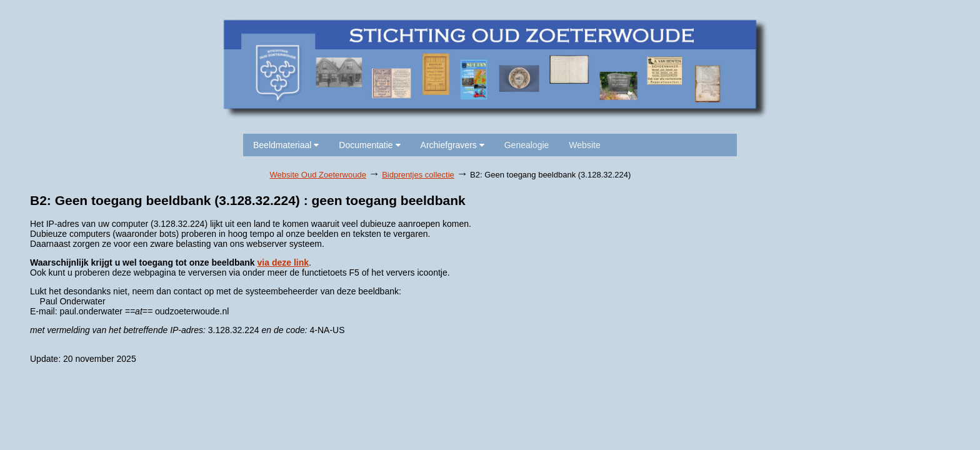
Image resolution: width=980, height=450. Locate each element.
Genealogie (527, 145)
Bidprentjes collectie (418, 175)
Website (584, 145)
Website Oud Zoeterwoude (318, 175)
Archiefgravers (452, 145)
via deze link (283, 262)
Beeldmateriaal (286, 145)
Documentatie (369, 145)
